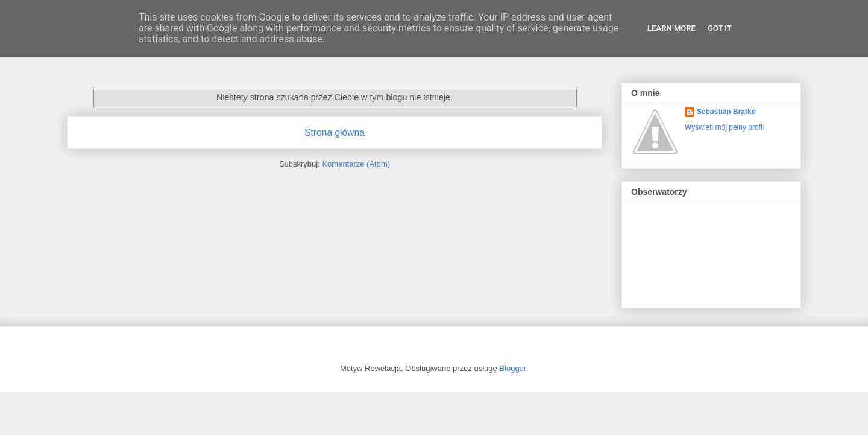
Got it (720, 28)
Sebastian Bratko (726, 112)
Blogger (512, 368)
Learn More (671, 28)
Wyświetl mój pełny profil (724, 127)
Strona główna (335, 132)
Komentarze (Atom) (356, 164)
